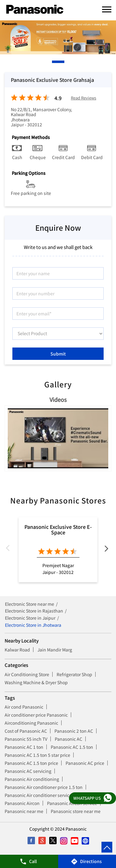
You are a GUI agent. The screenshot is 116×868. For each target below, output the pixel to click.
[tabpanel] (58, 37)
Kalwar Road (17, 650)
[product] (58, 334)
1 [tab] (54, 62)
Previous (10, 550)
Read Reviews (84, 98)
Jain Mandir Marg (55, 650)
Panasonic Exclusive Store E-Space (58, 529)
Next (106, 550)
